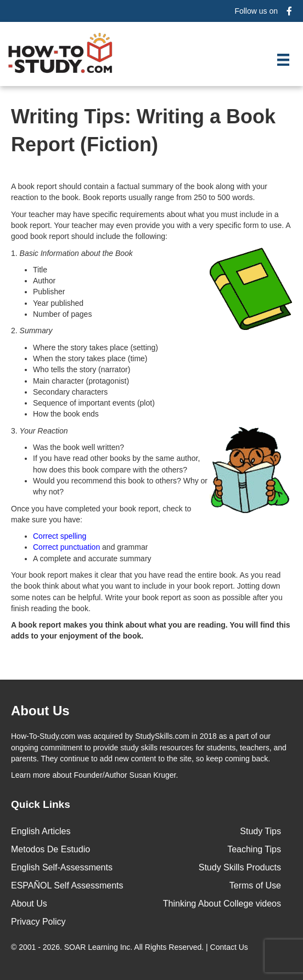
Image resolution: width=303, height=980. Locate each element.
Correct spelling (60, 536)
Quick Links (41, 804)
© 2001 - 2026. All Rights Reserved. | (131, 947)
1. (151, 253)
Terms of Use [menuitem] (255, 885)
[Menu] (283, 60)
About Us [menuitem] (29, 904)
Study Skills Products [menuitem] (240, 867)
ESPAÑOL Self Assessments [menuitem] (67, 885)
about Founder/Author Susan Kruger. (94, 775)
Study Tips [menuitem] (260, 831)
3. (151, 431)
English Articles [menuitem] (41, 831)
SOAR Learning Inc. (99, 947)
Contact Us (230, 947)
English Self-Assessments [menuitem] (62, 867)
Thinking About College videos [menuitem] (222, 904)
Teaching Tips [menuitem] (254, 849)
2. (32, 331)
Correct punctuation (66, 547)
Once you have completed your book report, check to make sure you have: (101, 514)
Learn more (31, 775)
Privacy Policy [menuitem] (38, 922)
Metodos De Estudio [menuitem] (50, 849)
